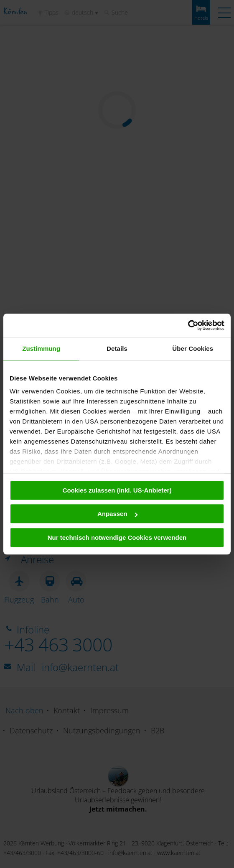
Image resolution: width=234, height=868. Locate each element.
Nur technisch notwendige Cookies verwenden (117, 537)
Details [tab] (117, 348)
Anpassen (117, 514)
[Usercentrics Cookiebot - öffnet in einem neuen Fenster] (188, 325)
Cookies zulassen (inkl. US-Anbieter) (117, 490)
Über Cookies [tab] (193, 348)
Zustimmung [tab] (41, 348)
